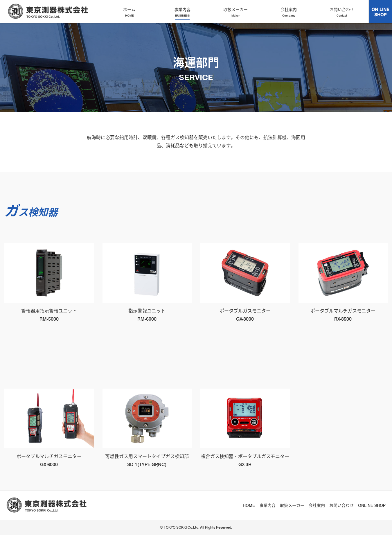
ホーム (129, 12)
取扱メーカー (236, 12)
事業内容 (182, 12)
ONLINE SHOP (372, 505)
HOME (249, 505)
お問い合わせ (342, 12)
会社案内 (289, 12)
